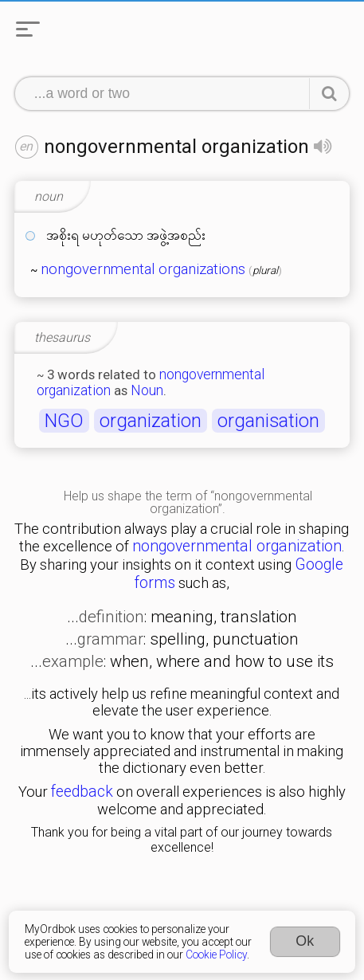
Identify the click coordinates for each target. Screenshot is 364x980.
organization (151, 421)
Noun (147, 390)
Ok (305, 941)
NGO (64, 421)
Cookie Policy (216, 955)
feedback (82, 792)
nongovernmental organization (237, 546)
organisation (268, 421)
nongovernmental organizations (143, 269)
